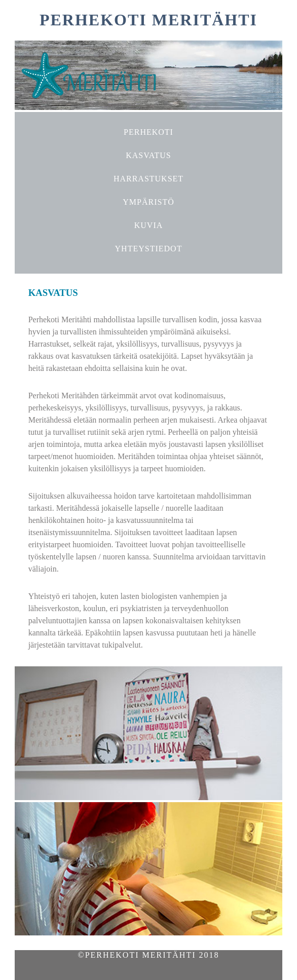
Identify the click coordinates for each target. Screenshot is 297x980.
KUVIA (149, 225)
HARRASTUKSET (148, 179)
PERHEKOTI (148, 132)
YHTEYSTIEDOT (149, 249)
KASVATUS (148, 155)
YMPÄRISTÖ (148, 202)
